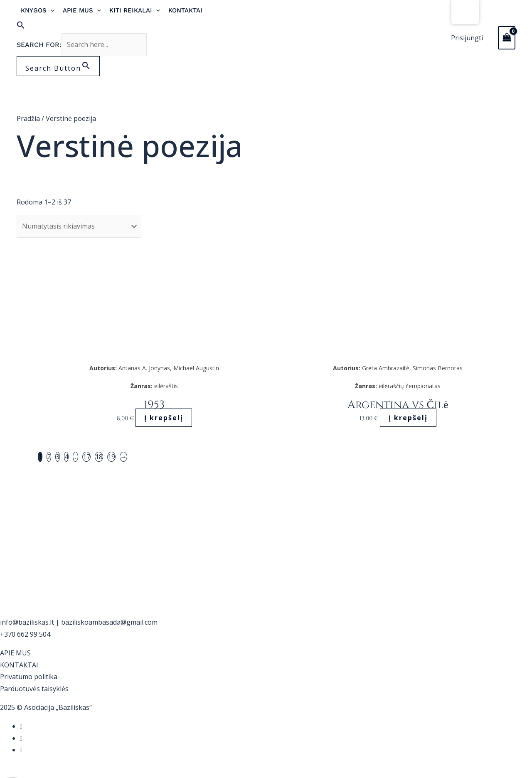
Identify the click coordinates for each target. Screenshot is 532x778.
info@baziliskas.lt (27, 622)
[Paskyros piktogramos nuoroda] (467, 38)
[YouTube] (21, 750)
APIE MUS (15, 653)
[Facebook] (21, 726)
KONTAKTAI (19, 665)
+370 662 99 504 (25, 634)
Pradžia (28, 118)
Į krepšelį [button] (164, 418)
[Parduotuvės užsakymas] (79, 226)
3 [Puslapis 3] (58, 457)
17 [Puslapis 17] (86, 457)
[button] (118, 27)
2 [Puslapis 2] (49, 457)
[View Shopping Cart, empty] (507, 38)
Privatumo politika (29, 677)
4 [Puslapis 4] (66, 457)
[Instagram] (21, 738)
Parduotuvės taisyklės (34, 689)
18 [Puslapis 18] (99, 457)
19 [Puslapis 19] (111, 457)
